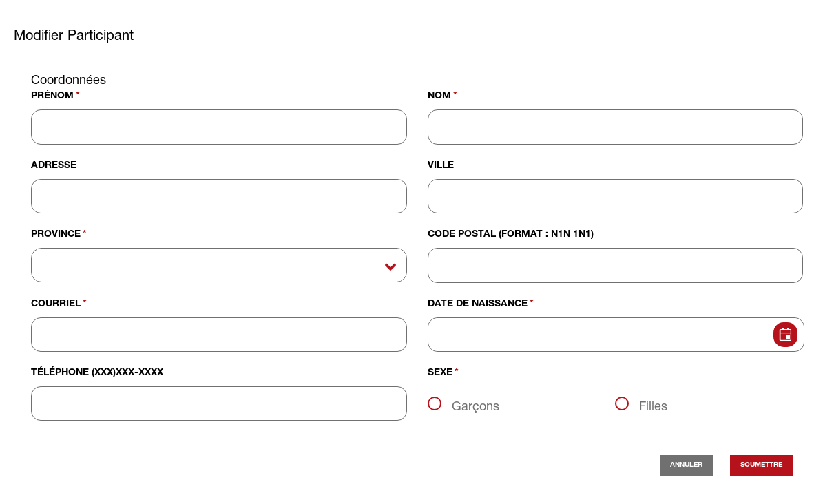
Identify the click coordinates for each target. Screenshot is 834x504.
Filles (653, 406)
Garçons (476, 406)
